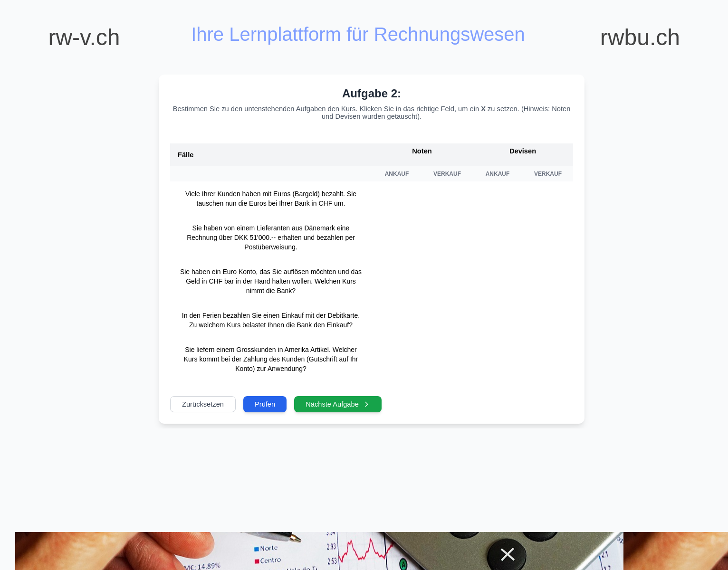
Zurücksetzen (203, 404)
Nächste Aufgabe (338, 404)
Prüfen (265, 404)
